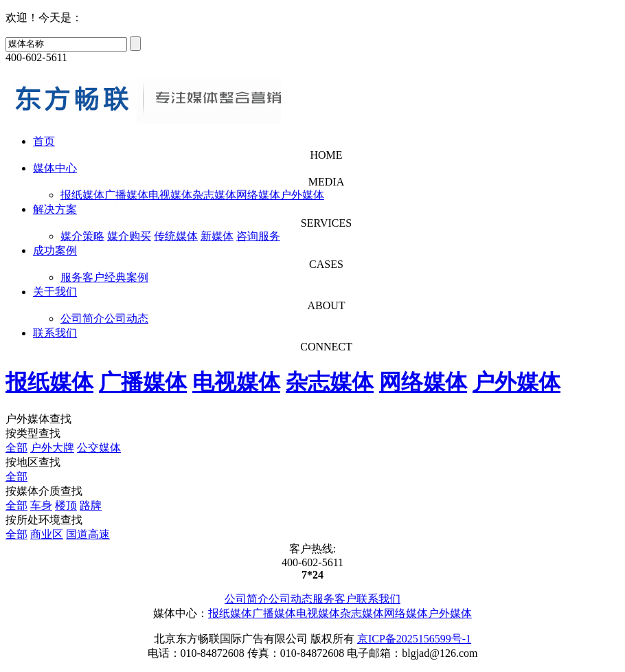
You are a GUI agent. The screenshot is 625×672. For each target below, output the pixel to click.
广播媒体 (126, 195)
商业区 (47, 534)
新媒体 (217, 236)
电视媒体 (170, 195)
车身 (41, 505)
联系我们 (55, 333)
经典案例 (126, 277)
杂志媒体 (214, 195)
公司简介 (82, 318)
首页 (44, 141)
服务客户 (82, 277)
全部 (16, 448)
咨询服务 (258, 236)
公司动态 (126, 318)
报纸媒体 (82, 195)
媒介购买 (129, 236)
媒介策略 (82, 236)
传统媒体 (176, 236)
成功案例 (55, 250)
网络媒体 (258, 195)
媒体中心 (55, 168)
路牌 (91, 505)
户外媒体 (302, 195)
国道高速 (88, 534)
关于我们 (55, 292)
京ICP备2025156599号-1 (414, 639)
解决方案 (55, 209)
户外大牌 (52, 448)
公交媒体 (99, 448)
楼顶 (66, 505)
